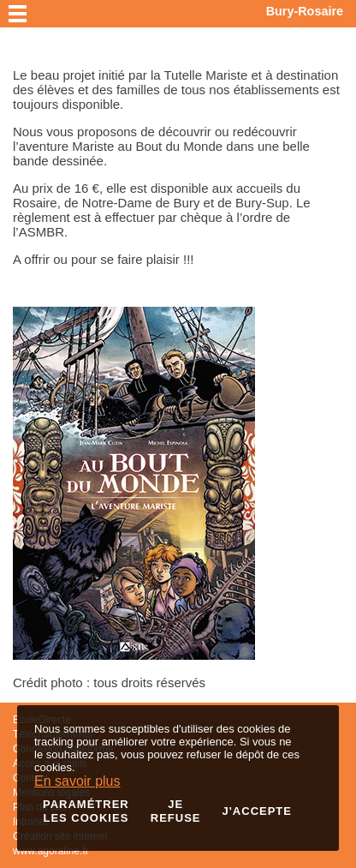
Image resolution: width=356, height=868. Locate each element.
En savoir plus (77, 781)
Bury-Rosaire (305, 11)
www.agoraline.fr (51, 851)
